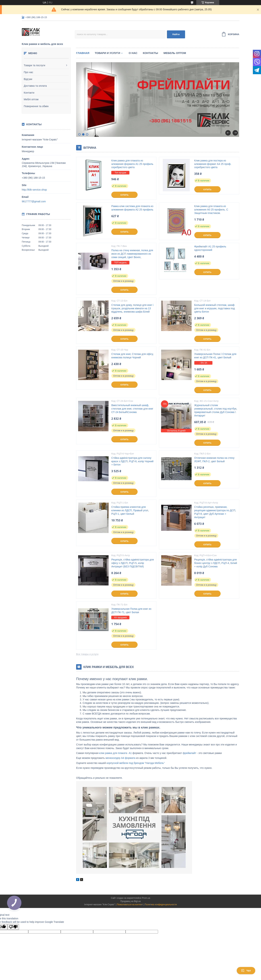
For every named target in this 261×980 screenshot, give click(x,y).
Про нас (28, 72)
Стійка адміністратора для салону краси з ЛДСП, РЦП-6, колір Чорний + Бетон (132, 461)
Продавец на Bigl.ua (130, 901)
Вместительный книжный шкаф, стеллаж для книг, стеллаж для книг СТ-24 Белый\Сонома (132, 409)
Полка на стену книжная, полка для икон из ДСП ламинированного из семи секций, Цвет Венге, (132, 254)
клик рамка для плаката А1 (115, 753)
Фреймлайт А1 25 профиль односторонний (210, 248)
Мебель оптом (175, 53)
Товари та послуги (34, 65)
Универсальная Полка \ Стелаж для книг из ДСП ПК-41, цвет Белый (215, 356)
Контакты (150, 53)
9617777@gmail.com (34, 201)
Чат (246, 971)
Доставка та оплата (35, 86)
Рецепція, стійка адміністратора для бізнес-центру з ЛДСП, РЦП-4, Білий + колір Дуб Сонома (216, 563)
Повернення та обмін (36, 106)
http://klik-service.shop (34, 190)
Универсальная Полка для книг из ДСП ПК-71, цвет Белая (131, 611)
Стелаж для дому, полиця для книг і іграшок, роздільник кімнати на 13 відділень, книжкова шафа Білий (132, 308)
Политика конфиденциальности (161, 905)
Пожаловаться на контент (130, 905)
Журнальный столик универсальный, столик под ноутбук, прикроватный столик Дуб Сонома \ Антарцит (216, 410)
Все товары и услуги (87, 654)
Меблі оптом (31, 99)
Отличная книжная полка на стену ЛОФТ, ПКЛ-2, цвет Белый (214, 460)
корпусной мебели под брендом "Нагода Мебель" (136, 763)
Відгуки (28, 79)
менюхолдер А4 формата (120, 758)
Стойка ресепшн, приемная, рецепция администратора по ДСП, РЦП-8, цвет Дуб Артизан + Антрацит (215, 512)
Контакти (29, 93)
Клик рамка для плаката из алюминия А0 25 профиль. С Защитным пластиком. (211, 210)
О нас (133, 53)
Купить (125, 195)
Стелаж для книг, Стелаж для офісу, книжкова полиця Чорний (132, 356)
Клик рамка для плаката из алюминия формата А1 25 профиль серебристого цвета (132, 164)
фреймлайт (190, 753)
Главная (83, 53)
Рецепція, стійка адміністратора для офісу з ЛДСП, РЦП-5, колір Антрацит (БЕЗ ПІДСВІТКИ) (132, 563)
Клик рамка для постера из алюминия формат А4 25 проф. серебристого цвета (213, 164)
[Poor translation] (13, 927)
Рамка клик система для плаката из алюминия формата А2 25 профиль (132, 208)
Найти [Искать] (176, 34)
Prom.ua (146, 898)
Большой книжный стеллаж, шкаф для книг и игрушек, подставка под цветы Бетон (215, 308)
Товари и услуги (107, 53)
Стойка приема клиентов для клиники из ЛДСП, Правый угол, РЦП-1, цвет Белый (130, 510)
